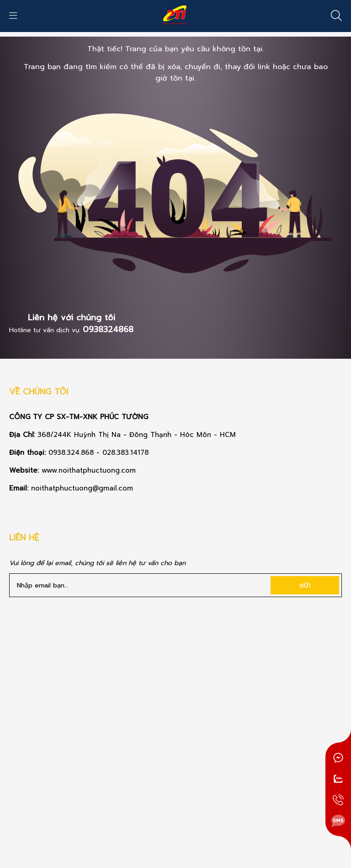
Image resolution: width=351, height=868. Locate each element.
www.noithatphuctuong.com (90, 470)
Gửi (305, 586)
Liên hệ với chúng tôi (72, 318)
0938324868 (108, 329)
